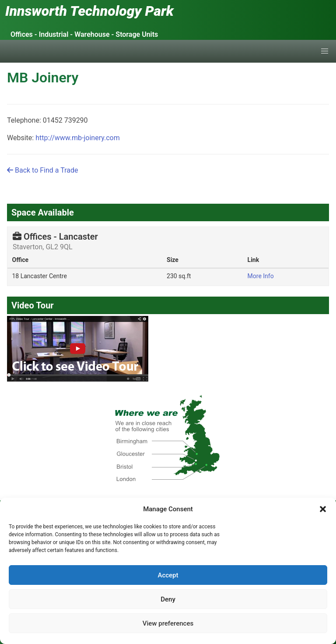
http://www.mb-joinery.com (78, 138)
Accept (168, 575)
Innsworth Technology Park (89, 11)
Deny (168, 599)
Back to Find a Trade (42, 170)
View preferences (168, 623)
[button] (323, 509)
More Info (261, 276)
